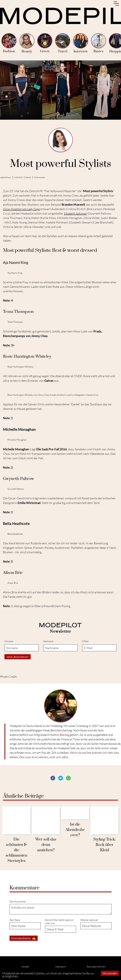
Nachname (48, 641)
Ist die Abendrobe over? (75, 830)
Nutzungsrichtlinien (96, 967)
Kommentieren (24, 938)
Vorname (9, 641)
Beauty (27, 43)
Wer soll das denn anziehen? (46, 845)
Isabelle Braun (5, 177)
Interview (81, 43)
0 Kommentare (39, 177)
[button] (53, 778)
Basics (98, 43)
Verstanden (110, 973)
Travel (63, 43)
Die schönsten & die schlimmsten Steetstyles (16, 850)
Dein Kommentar (18, 902)
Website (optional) (89, 920)
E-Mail (85, 641)
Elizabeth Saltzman (75, 213)
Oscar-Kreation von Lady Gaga (21, 209)
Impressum (61, 967)
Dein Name (15, 920)
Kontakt (25, 967)
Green (45, 43)
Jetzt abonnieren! (18, 657)
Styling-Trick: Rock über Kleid (105, 845)
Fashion (9, 43)
